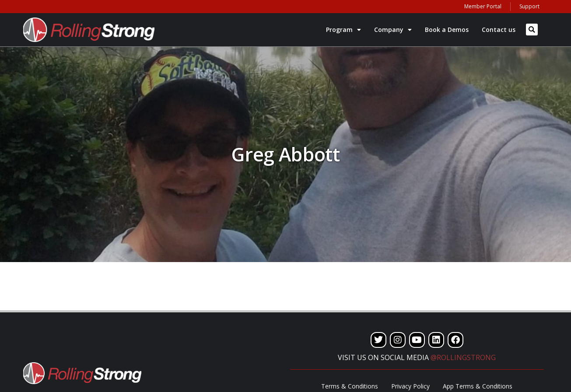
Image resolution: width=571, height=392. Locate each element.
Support (529, 6)
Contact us (499, 30)
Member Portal (483, 6)
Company (393, 30)
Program (343, 30)
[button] (532, 30)
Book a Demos (447, 30)
